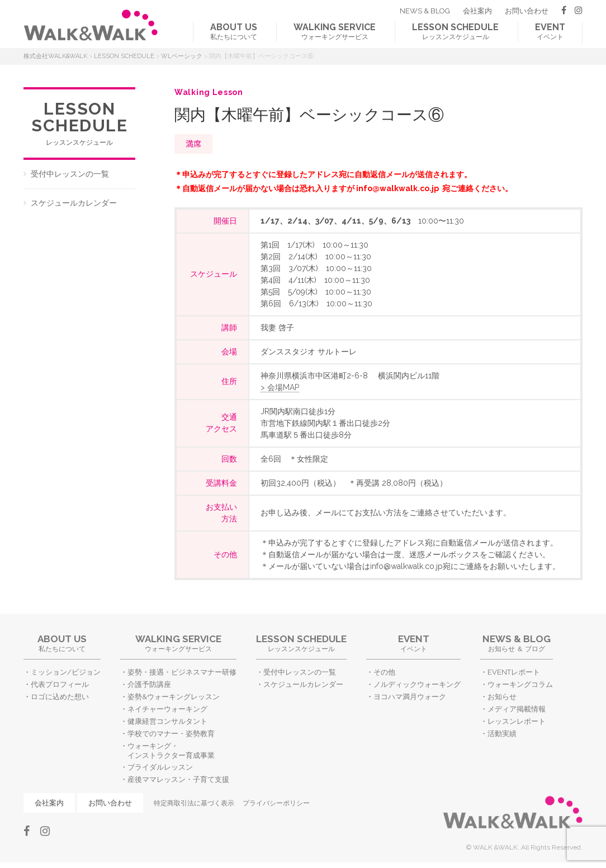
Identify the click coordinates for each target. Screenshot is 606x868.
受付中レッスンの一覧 (70, 174)
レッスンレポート (517, 721)
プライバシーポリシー (276, 803)
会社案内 (477, 11)
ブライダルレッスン (160, 767)
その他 (384, 672)
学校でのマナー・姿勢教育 (171, 734)
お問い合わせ (527, 11)
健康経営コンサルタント (167, 721)
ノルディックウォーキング (417, 684)
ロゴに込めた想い (60, 697)
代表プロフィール (60, 684)
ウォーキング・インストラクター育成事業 (171, 751)
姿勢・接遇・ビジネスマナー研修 (182, 672)
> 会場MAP (280, 387)
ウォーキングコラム (520, 684)
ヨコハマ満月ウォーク (410, 697)
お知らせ (502, 697)
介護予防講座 (149, 684)
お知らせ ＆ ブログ (517, 643)
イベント (550, 31)
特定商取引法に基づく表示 (194, 803)
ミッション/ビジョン (66, 672)
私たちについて (234, 31)
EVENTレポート (514, 672)
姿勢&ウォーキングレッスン (174, 697)
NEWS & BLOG (425, 11)
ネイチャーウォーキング (167, 709)
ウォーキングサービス (335, 31)
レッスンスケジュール (455, 31)
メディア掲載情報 (517, 709)
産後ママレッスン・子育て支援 (178, 779)
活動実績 (502, 734)
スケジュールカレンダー (74, 203)
